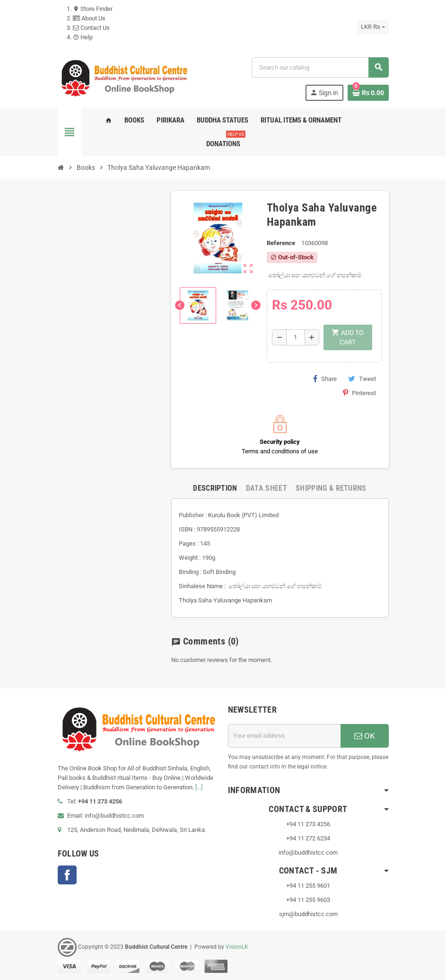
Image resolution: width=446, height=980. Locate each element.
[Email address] (284, 736)
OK (365, 736)
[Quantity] (296, 337)
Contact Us (91, 28)
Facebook (67, 875)
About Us (89, 18)
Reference (281, 243)
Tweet (362, 379)
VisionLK (237, 947)
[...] (199, 787)
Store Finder (93, 9)
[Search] (320, 67)
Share (325, 379)
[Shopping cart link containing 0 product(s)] (368, 93)
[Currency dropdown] (373, 27)
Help (83, 37)
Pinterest (359, 393)
